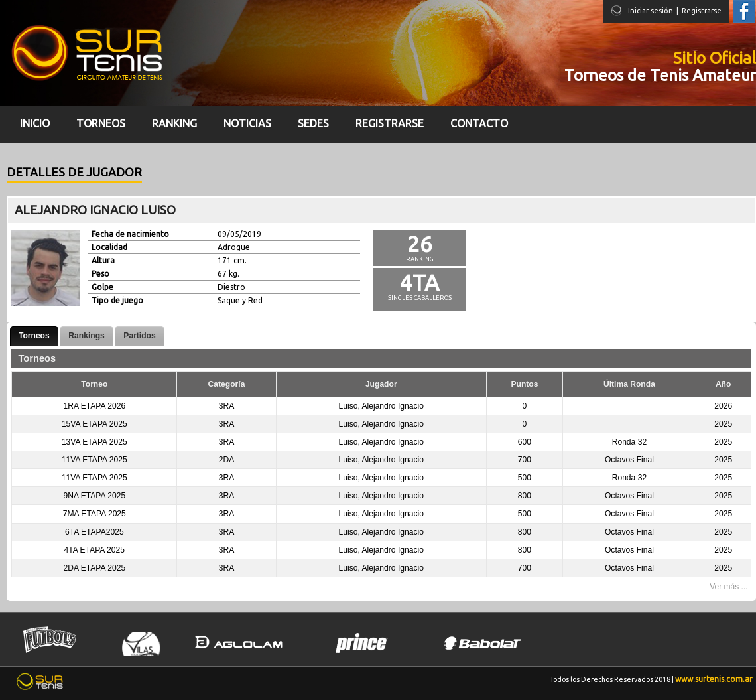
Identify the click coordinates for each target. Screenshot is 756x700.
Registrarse (702, 11)
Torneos (34, 336)
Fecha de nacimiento (130, 234)
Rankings (86, 336)
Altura (103, 260)
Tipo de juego (117, 300)
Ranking (420, 259)
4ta (419, 282)
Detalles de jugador (74, 172)
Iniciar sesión (651, 11)
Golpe (102, 287)
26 (420, 244)
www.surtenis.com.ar (714, 679)
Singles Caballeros (420, 298)
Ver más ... (728, 587)
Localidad (109, 247)
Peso (100, 274)
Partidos (139, 336)
